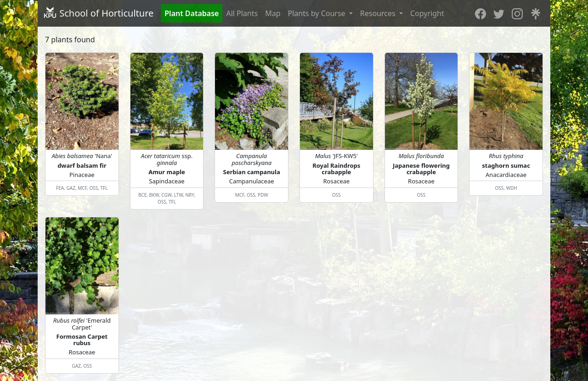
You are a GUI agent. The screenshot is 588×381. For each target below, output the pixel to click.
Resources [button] (379, 13)
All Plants (242, 13)
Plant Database (192, 13)
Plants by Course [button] (318, 13)
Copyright (427, 13)
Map (273, 13)
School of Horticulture (98, 13)
